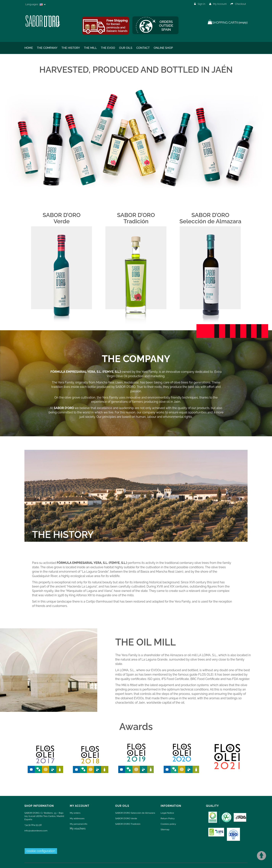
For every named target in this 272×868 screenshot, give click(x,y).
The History (71, 48)
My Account (218, 4)
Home (29, 48)
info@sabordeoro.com (36, 831)
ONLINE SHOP (163, 48)
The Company (47, 48)
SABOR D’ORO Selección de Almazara (135, 813)
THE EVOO (108, 48)
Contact (143, 48)
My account (80, 806)
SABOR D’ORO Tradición (128, 824)
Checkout (238, 4)
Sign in (200, 4)
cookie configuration (41, 851)
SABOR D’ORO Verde (126, 818)
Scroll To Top (262, 856)
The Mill (90, 48)
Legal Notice (167, 813)
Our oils (126, 48)
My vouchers (78, 829)
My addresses (77, 818)
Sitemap (165, 829)
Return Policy (168, 818)
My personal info (78, 824)
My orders (75, 813)
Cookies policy (168, 824)
